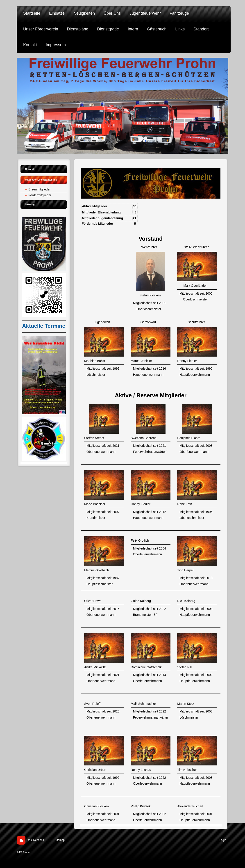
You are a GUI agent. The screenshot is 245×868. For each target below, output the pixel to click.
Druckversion (35, 840)
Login (223, 840)
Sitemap (60, 840)
